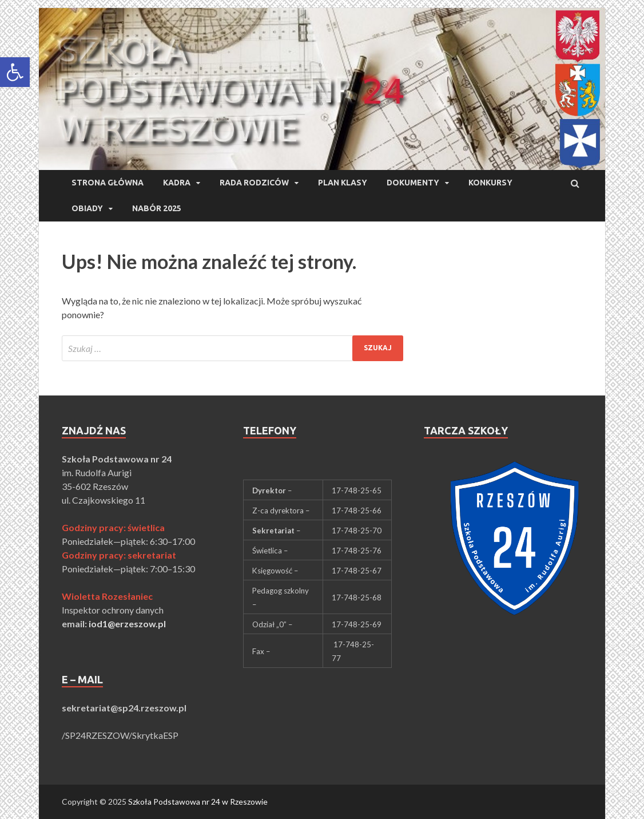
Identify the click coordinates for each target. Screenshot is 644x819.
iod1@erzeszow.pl (127, 624)
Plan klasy (343, 183)
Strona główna (108, 183)
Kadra (177, 183)
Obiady (87, 208)
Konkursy (490, 183)
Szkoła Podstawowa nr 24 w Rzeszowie (198, 802)
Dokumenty (413, 183)
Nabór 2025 (157, 208)
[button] (15, 72)
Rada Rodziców (254, 183)
